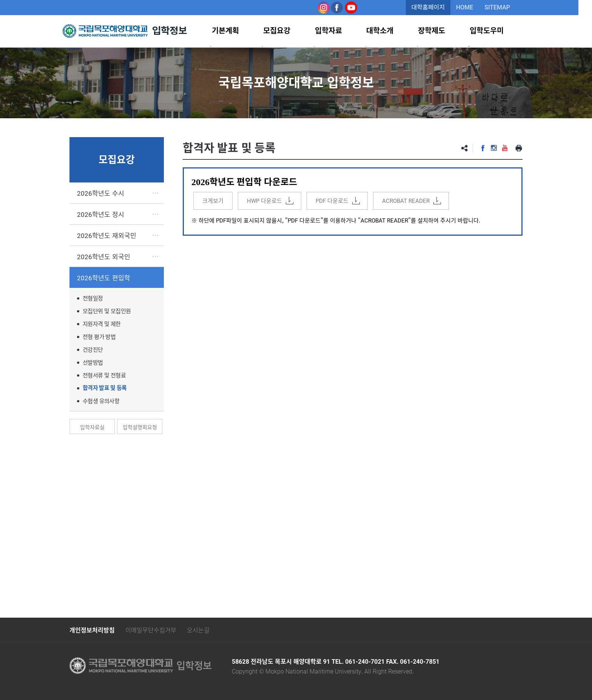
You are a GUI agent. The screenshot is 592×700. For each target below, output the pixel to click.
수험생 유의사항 (101, 401)
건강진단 (93, 349)
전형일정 (93, 298)
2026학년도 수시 (101, 193)
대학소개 (391, 31)
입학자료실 (92, 427)
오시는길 (198, 630)
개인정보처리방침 (92, 630)
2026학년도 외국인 (104, 256)
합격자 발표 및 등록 (105, 388)
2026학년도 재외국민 (107, 235)
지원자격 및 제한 (102, 324)
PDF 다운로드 (332, 201)
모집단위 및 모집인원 (107, 311)
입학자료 (341, 31)
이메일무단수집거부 (151, 630)
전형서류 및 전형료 (104, 375)
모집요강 (291, 31)
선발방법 (93, 362)
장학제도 (441, 31)
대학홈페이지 (435, 7)
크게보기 (213, 201)
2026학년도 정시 (101, 214)
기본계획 (242, 31)
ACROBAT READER (406, 201)
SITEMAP (504, 7)
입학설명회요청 (140, 427)
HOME (471, 7)
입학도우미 (494, 31)
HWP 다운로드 (264, 201)
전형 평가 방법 (99, 337)
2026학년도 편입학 (104, 277)
